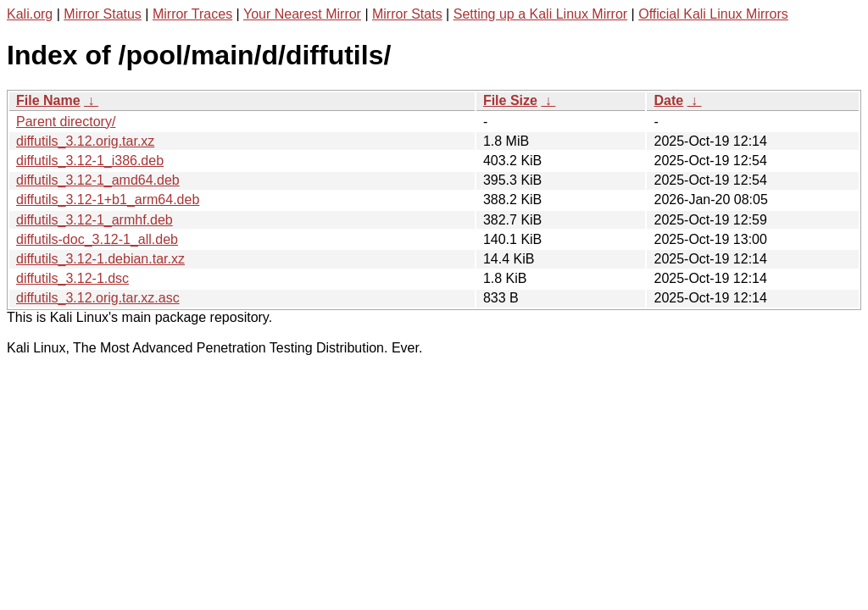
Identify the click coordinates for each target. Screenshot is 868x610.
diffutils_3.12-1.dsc (72, 278)
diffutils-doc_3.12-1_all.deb (97, 239)
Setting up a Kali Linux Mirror (540, 14)
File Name (48, 100)
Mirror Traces (192, 14)
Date (668, 100)
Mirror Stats (407, 14)
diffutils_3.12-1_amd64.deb (98, 180)
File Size (510, 100)
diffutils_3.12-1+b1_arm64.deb (108, 200)
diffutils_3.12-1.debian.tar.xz (100, 259)
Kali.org (30, 14)
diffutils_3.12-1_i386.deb (90, 161)
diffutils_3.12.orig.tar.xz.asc (98, 298)
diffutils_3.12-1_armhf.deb (95, 220)
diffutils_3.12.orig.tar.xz (85, 141)
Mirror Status (103, 14)
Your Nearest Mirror (302, 14)
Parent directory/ (66, 122)
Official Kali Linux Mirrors (713, 14)
